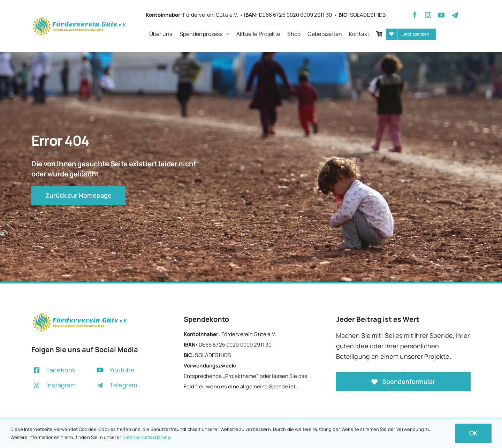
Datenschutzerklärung (147, 437)
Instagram (61, 385)
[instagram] (428, 15)
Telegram (123, 385)
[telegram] (455, 15)
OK (473, 433)
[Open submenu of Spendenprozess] (230, 34)
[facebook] (415, 15)
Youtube (122, 370)
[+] (80, 18)
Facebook (61, 370)
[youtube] (441, 15)
